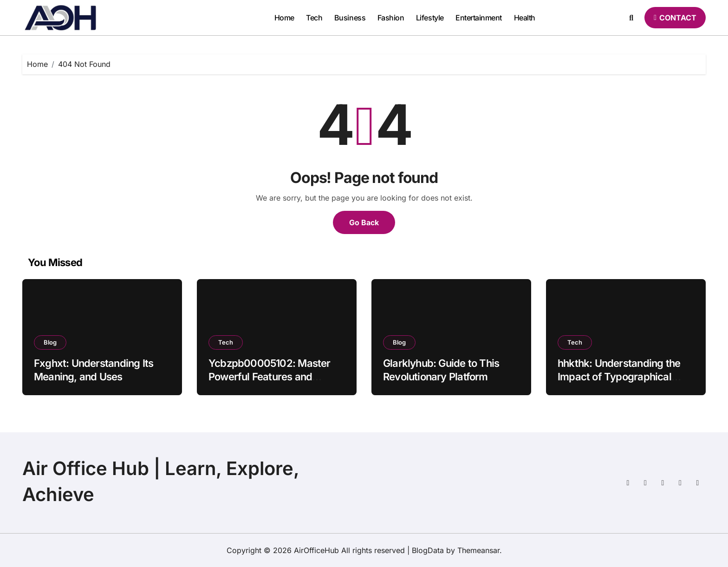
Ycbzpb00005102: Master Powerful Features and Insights (270, 376)
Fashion (391, 18)
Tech (314, 18)
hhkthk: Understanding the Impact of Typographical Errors (619, 376)
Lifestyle (430, 18)
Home (284, 18)
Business (350, 18)
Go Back (364, 222)
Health (525, 18)
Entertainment (479, 18)
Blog (50, 342)
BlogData (428, 550)
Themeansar (478, 550)
